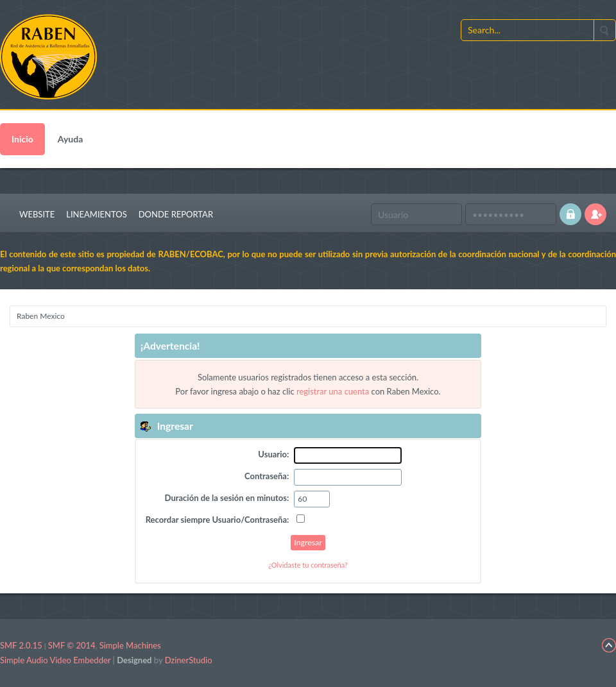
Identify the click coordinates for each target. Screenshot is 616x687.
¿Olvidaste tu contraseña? (308, 565)
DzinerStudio (189, 660)
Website (37, 214)
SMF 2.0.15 (21, 645)
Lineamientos (96, 214)
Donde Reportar (176, 214)
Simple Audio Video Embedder (56, 660)
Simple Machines (130, 645)
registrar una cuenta (333, 391)
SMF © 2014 (72, 645)
